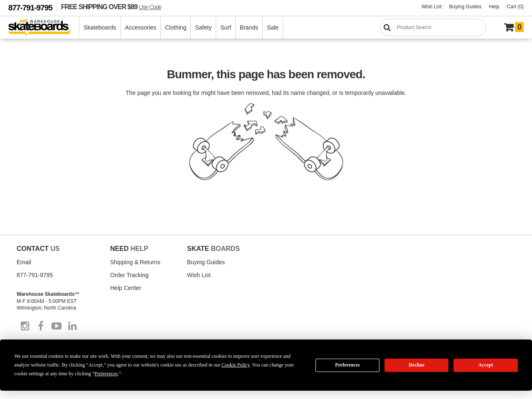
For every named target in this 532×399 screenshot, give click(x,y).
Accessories (141, 27)
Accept (486, 365)
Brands (249, 27)
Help (494, 7)
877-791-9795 (30, 8)
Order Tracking (129, 275)
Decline (416, 365)
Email (24, 262)
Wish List (432, 7)
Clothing (176, 27)
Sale (273, 27)
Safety (203, 27)
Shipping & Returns (135, 262)
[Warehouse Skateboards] (44, 28)
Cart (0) (515, 7)
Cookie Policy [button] (236, 365)
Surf (226, 27)
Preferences (347, 365)
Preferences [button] (106, 374)
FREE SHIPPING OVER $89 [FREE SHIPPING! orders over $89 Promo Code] (111, 7)
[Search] (433, 27)
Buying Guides (465, 7)
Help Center (126, 288)
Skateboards (100, 27)
